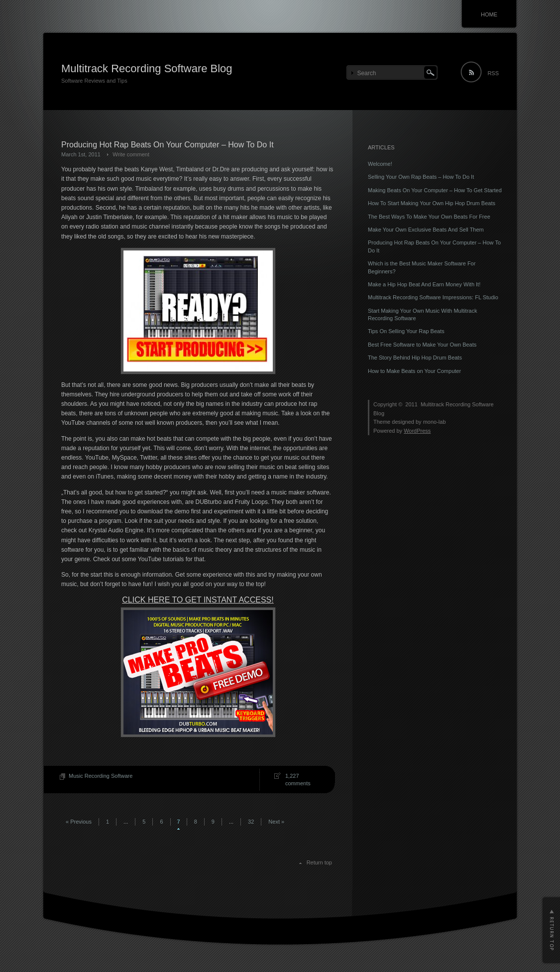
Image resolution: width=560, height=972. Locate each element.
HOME (489, 14)
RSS (493, 73)
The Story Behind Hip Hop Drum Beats (415, 358)
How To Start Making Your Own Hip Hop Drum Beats (432, 203)
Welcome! (380, 164)
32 (251, 822)
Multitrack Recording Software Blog (147, 68)
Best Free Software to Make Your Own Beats (422, 345)
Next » (276, 822)
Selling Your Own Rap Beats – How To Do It (421, 177)
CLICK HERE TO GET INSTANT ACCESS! (198, 600)
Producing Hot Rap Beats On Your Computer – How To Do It (168, 145)
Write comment (131, 154)
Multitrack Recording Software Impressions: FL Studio (433, 297)
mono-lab (435, 422)
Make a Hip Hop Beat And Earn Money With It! (424, 284)
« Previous (79, 822)
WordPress (417, 431)
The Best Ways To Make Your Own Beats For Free (429, 217)
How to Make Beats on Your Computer (414, 371)
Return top (319, 862)
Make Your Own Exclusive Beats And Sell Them (426, 230)
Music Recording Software (101, 776)
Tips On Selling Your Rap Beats (406, 331)
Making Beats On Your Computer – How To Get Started (435, 190)
